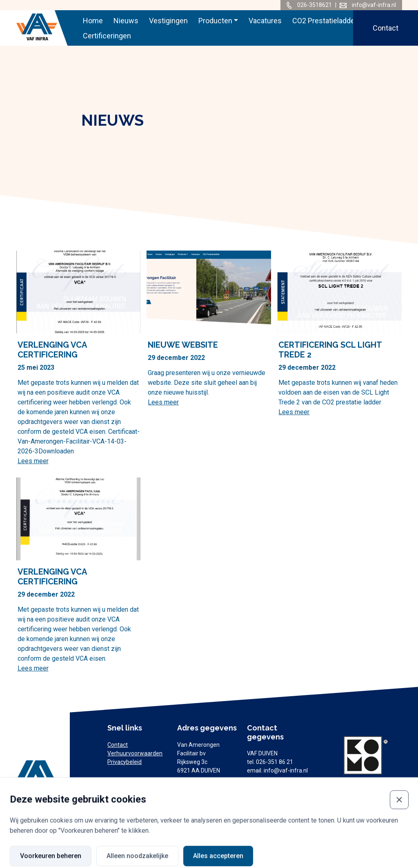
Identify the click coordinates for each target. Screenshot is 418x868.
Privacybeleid (125, 762)
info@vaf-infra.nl (374, 5)
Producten (215, 21)
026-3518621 (315, 5)
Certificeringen (107, 36)
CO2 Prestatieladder (325, 21)
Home (93, 21)
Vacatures (265, 21)
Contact (386, 28)
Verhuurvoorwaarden (135, 753)
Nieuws (126, 21)
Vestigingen (168, 21)
